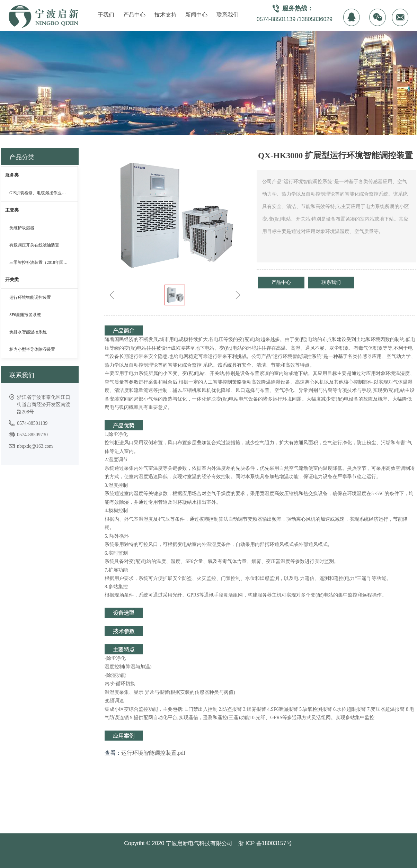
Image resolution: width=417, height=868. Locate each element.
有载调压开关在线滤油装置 (34, 245)
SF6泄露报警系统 (25, 315)
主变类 (12, 210)
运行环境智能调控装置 (30, 297)
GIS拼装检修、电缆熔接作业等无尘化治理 (43, 193)
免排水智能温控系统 (28, 332)
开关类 (12, 280)
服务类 (12, 175)
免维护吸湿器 (22, 228)
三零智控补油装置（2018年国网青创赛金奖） (43, 262)
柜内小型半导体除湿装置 (32, 349)
